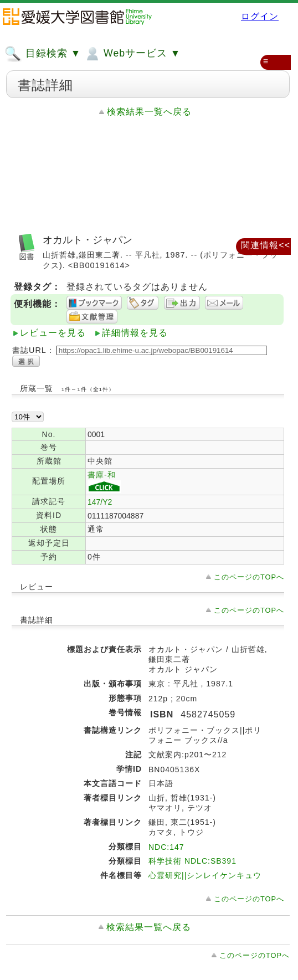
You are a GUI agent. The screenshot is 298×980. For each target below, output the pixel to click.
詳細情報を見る (135, 333)
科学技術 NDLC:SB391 (192, 861)
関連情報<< (266, 245)
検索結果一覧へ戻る (149, 112)
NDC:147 (166, 847)
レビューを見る (53, 333)
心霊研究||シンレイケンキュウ (205, 875)
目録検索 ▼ (43, 54)
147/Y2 (100, 502)
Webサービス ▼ (132, 54)
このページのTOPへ (249, 577)
